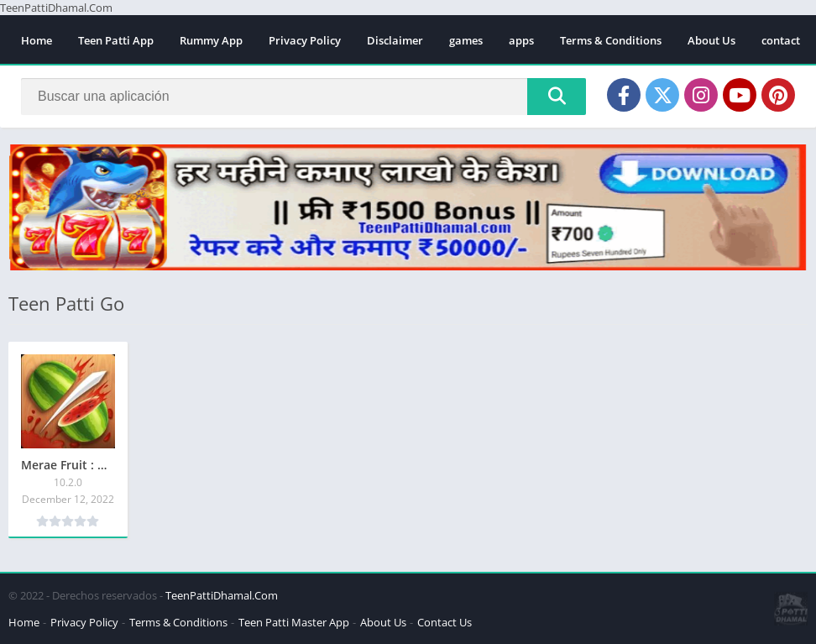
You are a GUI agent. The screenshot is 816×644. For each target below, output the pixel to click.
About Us (711, 40)
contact (781, 40)
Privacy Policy (305, 40)
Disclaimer (395, 40)
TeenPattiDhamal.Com (222, 595)
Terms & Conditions (611, 40)
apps (521, 40)
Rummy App (211, 40)
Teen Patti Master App (294, 622)
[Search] (303, 97)
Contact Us (445, 622)
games (466, 40)
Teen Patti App (116, 40)
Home (37, 40)
